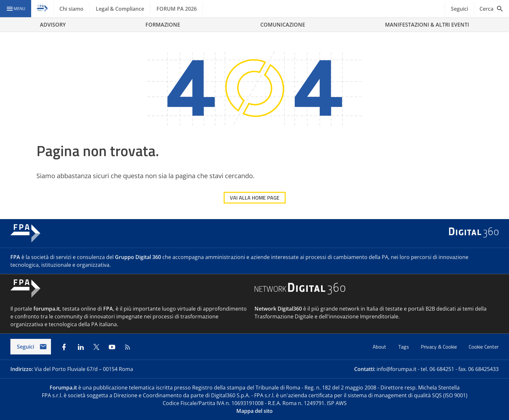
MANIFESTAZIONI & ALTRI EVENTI (427, 25)
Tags (404, 347)
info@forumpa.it (397, 369)
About (380, 347)
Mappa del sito (255, 411)
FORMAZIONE (163, 25)
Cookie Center (484, 347)
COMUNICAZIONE (283, 25)
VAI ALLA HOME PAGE (255, 198)
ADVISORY (53, 25)
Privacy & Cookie (440, 347)
